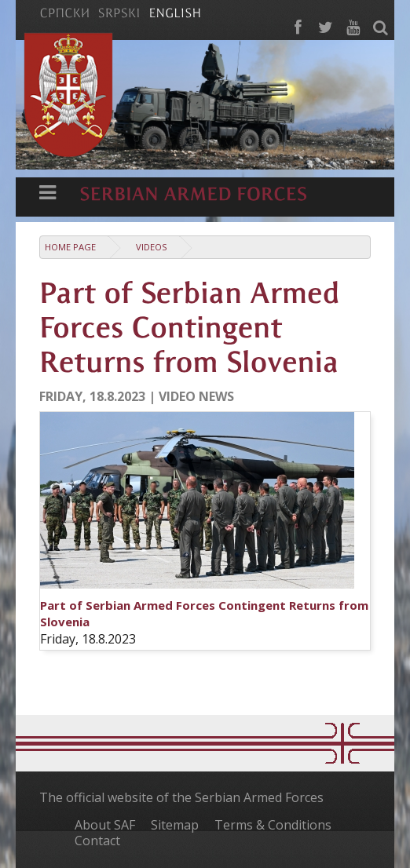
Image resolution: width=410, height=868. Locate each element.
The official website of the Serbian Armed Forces (181, 797)
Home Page (70, 247)
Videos (152, 247)
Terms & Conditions (273, 825)
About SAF (105, 825)
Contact (97, 841)
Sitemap (175, 825)
